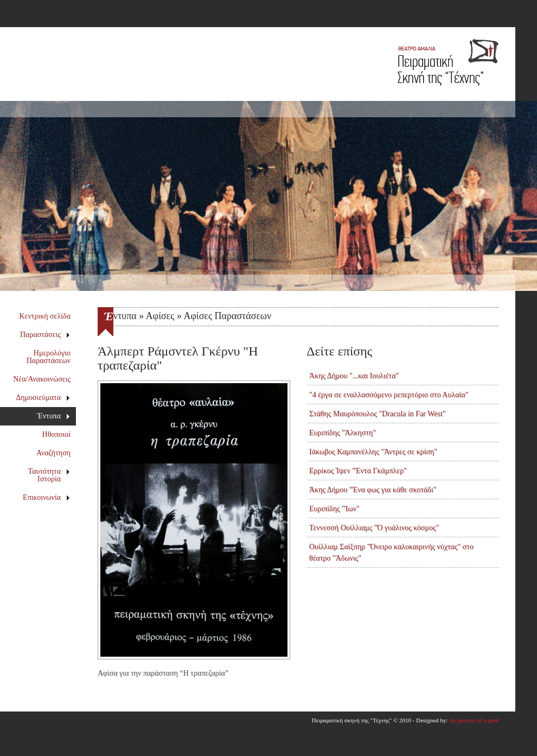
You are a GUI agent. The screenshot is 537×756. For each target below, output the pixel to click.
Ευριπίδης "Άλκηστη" (343, 433)
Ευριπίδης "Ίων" (334, 509)
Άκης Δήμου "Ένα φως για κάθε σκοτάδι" (373, 490)
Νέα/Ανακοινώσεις (42, 379)
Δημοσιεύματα (43, 398)
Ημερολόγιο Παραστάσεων (49, 357)
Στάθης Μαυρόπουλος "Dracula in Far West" (378, 414)
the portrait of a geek (474, 720)
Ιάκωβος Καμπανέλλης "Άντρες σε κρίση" (373, 452)
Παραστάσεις (45, 335)
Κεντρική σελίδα (45, 316)
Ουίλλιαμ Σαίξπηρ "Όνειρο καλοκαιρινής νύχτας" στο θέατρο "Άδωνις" (391, 552)
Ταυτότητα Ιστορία (49, 475)
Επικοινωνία (46, 497)
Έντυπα (54, 416)
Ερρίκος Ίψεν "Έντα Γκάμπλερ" (358, 471)
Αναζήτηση (53, 453)
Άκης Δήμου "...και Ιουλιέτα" (354, 376)
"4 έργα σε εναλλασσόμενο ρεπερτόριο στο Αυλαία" (389, 395)
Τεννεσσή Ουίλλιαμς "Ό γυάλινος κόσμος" (374, 528)
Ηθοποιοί (56, 434)
